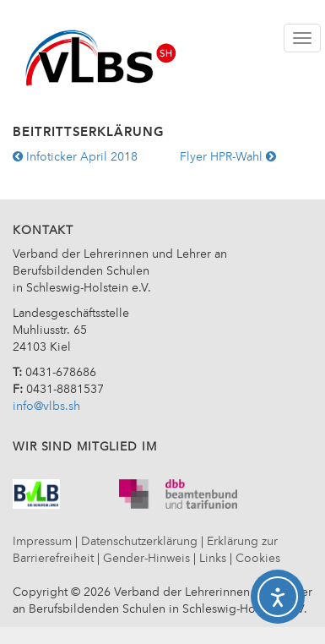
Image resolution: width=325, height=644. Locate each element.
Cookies (258, 559)
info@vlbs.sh (46, 407)
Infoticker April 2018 (75, 157)
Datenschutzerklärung (139, 542)
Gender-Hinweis (146, 559)
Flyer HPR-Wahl (228, 157)
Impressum (42, 542)
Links (213, 559)
